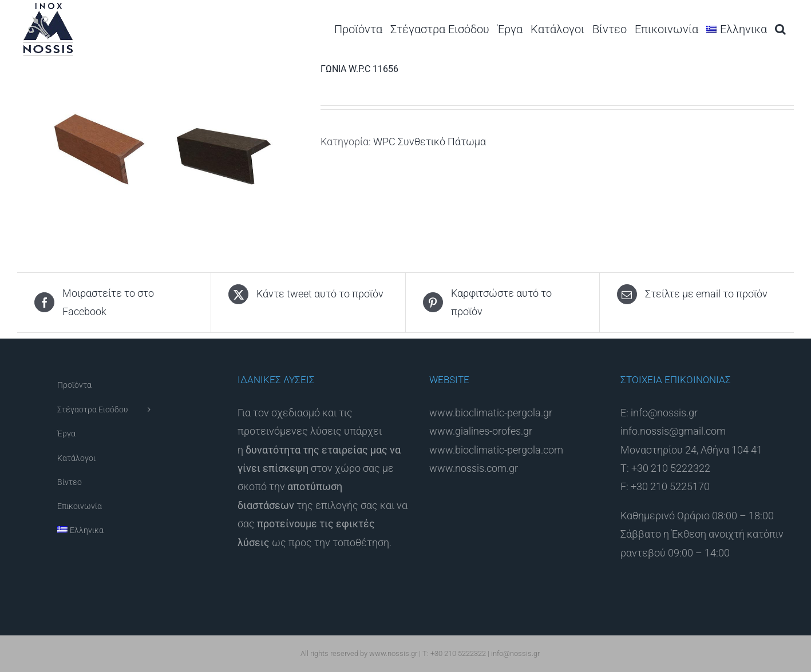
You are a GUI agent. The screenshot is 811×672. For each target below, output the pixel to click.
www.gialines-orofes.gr (481, 431)
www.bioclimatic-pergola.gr (491, 413)
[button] (780, 29)
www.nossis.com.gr (474, 468)
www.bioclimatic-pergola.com (496, 450)
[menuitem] (737, 29)
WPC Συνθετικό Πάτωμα (430, 142)
